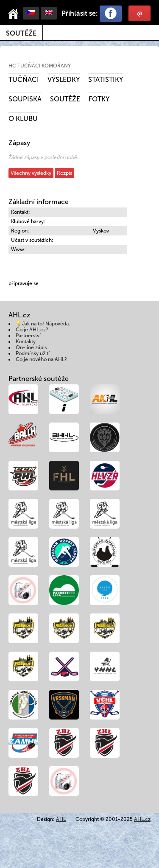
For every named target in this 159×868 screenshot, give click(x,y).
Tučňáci (24, 80)
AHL (61, 819)
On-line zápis (31, 347)
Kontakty (26, 342)
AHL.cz (142, 819)
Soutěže (21, 33)
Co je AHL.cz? (32, 330)
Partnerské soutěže (39, 379)
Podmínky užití (33, 353)
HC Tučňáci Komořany (40, 66)
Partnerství (28, 336)
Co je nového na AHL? (41, 359)
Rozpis (64, 173)
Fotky (99, 99)
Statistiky (106, 80)
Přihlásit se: (80, 13)
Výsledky (64, 80)
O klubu (23, 119)
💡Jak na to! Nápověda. (43, 324)
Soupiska (25, 99)
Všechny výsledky (31, 173)
